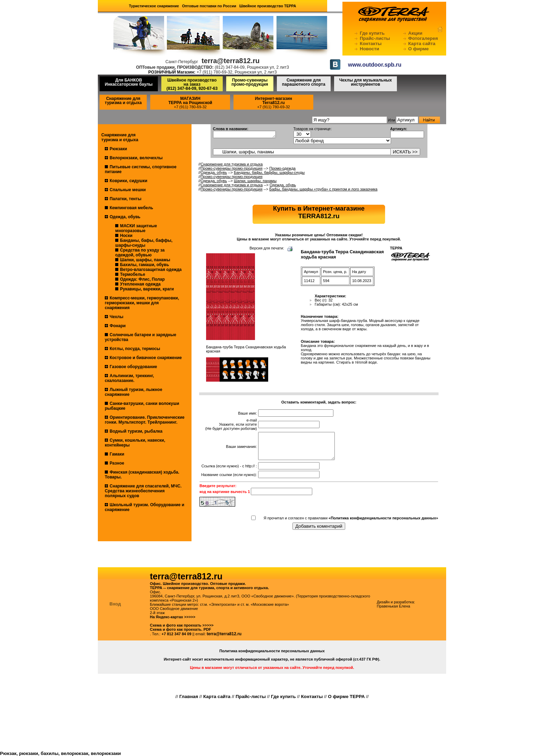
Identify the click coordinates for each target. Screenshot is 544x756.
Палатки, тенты (125, 199)
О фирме (419, 49)
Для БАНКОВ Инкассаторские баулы (129, 82)
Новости (369, 49)
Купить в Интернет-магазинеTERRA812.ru (319, 212)
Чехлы (117, 317)
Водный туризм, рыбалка (136, 431)
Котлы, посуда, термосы (135, 349)
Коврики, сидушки (129, 181)
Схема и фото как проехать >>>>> (182, 625)
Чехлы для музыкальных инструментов (366, 82)
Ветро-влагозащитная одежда (151, 270)
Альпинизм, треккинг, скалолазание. (129, 378)
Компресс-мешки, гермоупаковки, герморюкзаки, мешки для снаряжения (142, 303)
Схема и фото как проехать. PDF (180, 629)
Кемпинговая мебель (131, 208)
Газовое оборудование (133, 367)
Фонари (118, 326)
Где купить (372, 33)
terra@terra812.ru (224, 634)
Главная (189, 696)
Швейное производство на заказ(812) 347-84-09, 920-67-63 (192, 84)
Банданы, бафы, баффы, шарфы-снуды (144, 243)
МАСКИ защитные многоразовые (136, 228)
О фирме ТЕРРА (346, 696)
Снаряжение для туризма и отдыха (123, 101)
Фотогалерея (423, 38)
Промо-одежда (282, 168)
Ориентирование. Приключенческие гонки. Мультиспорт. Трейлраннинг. (145, 420)
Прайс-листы (375, 38)
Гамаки (117, 454)
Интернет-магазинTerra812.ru (274, 101)
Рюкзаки (118, 149)
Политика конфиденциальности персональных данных (272, 651)
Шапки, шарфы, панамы (145, 260)
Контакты (371, 44)
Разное (117, 463)
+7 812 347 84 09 (177, 634)
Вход (115, 604)
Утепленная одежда (140, 284)
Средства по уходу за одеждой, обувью (140, 253)
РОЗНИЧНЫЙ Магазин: (172, 72)
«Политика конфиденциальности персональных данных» (383, 523)
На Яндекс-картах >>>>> (173, 617)
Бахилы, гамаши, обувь (144, 265)
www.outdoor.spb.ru (375, 65)
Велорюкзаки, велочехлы (136, 158)
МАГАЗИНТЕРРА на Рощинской (190, 101)
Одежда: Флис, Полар (142, 279)
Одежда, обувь (125, 217)
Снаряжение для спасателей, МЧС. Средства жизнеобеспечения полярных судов (143, 491)
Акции (415, 33)
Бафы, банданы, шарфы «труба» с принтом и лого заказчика (323, 189)
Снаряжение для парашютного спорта (304, 82)
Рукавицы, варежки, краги (147, 289)
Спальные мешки (128, 190)
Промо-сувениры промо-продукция (250, 82)
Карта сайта (422, 44)
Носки (126, 236)
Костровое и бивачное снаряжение (146, 358)
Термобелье (133, 274)
